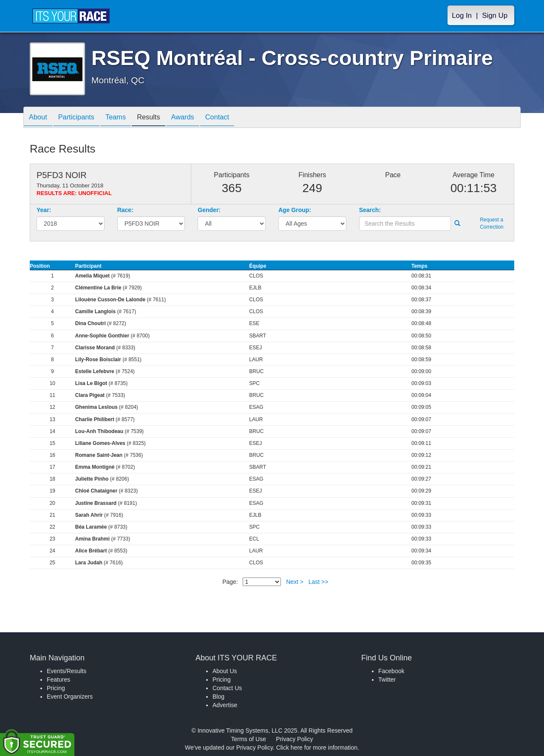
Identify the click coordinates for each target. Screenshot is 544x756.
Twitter (387, 680)
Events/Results (67, 671)
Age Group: (295, 210)
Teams (124, 118)
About (40, 118)
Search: (370, 210)
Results (160, 118)
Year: (44, 210)
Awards (197, 118)
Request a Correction (492, 223)
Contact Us (227, 688)
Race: (125, 210)
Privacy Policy (294, 739)
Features (58, 680)
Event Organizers (70, 697)
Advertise (225, 705)
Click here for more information (317, 748)
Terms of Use (249, 739)
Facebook (391, 671)
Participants (81, 118)
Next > (295, 582)
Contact (235, 118)
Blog (218, 697)
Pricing (56, 688)
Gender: (209, 210)
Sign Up (495, 16)
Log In (462, 16)
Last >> (319, 582)
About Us (225, 671)
